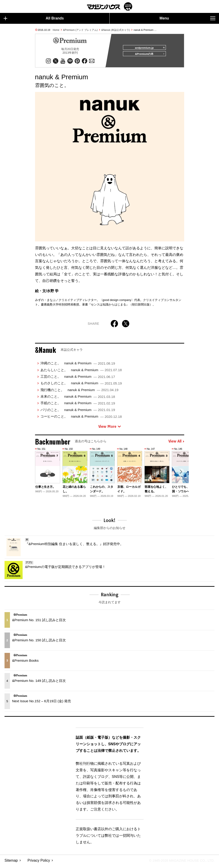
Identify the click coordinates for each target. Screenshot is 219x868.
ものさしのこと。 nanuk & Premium (81, 385)
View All (176, 443)
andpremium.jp (148, 48)
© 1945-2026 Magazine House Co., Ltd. (179, 862)
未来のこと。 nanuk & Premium (78, 398)
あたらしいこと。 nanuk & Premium (81, 372)
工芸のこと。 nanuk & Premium (78, 379)
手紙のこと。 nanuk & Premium (78, 405)
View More (110, 428)
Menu (187, 18)
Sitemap (11, 862)
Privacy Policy (39, 862)
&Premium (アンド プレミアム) (80, 30)
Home (56, 30)
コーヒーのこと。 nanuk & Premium (81, 418)
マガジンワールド (110, 6)
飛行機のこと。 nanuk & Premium (79, 392)
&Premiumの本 (148, 56)
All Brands (34, 18)
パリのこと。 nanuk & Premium (78, 412)
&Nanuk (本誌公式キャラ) (116, 30)
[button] (180, 474)
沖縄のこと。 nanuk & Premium (78, 365)
